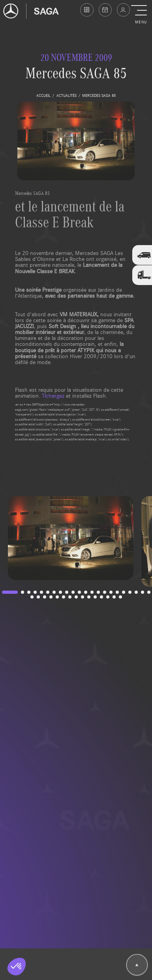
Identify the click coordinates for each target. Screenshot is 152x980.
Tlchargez (53, 395)
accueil (43, 95)
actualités (67, 95)
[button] (141, 15)
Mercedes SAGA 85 (32, 193)
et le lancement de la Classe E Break (70, 214)
